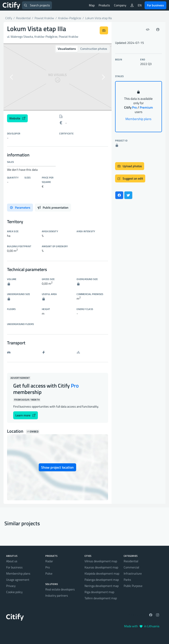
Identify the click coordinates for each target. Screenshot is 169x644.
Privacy (11, 586)
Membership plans (138, 119)
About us (12, 561)
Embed (33, 432)
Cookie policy (14, 592)
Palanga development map (102, 580)
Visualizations (67, 49)
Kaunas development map (101, 567)
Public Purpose (133, 586)
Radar (49, 561)
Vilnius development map (101, 561)
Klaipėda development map (102, 573)
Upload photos (130, 166)
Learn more (26, 415)
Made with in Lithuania (142, 626)
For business (155, 5)
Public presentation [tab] (53, 207)
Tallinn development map (101, 598)
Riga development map (99, 592)
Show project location (57, 467)
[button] (12, 77)
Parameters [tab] (20, 207)
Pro (48, 567)
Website (17, 118)
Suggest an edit (130, 178)
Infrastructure (133, 573)
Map (92, 5)
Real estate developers (60, 589)
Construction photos (94, 49)
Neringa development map (102, 586)
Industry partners (57, 595)
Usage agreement (18, 580)
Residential (131, 561)
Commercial (131, 567)
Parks (127, 580)
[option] (58, 77)
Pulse (49, 573)
